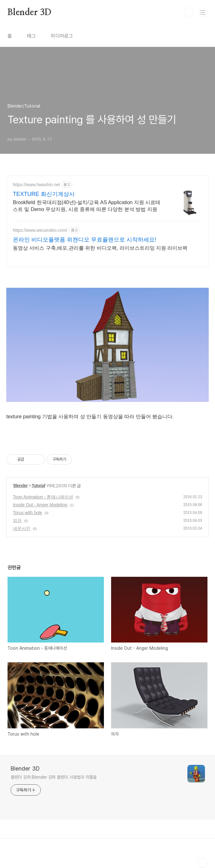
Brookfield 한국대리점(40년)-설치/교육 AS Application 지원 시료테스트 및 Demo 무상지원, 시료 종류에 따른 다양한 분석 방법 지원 (87, 206)
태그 (31, 36)
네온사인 (22, 528)
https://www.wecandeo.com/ (40, 230)
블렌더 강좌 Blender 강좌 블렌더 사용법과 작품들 (54, 777)
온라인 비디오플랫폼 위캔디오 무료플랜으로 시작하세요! (85, 240)
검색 (189, 13)
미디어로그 (62, 36)
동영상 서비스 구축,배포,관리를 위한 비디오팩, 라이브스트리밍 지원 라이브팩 (100, 248)
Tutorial (38, 486)
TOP (202, 863)
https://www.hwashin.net (36, 185)
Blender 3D (30, 13)
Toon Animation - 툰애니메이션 (43, 497)
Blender (21, 486)
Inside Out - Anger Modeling (40, 505)
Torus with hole (27, 513)
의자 (17, 520)
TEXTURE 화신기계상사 (44, 194)
